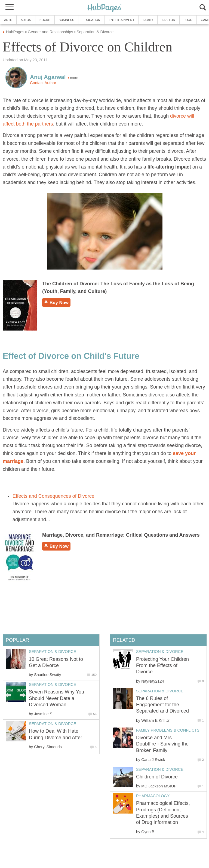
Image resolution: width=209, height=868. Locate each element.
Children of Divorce (157, 777)
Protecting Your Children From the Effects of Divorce (162, 666)
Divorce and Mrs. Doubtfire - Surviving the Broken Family (162, 744)
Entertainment (121, 20)
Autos (26, 20)
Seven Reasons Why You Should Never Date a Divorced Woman (56, 698)
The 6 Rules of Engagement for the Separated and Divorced (162, 705)
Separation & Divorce (160, 652)
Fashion (168, 20)
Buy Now (56, 302)
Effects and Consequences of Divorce (53, 496)
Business (67, 20)
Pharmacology (153, 796)
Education (91, 20)
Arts (8, 20)
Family (148, 20)
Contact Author (43, 83)
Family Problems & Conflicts (168, 730)
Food (188, 20)
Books (45, 20)
